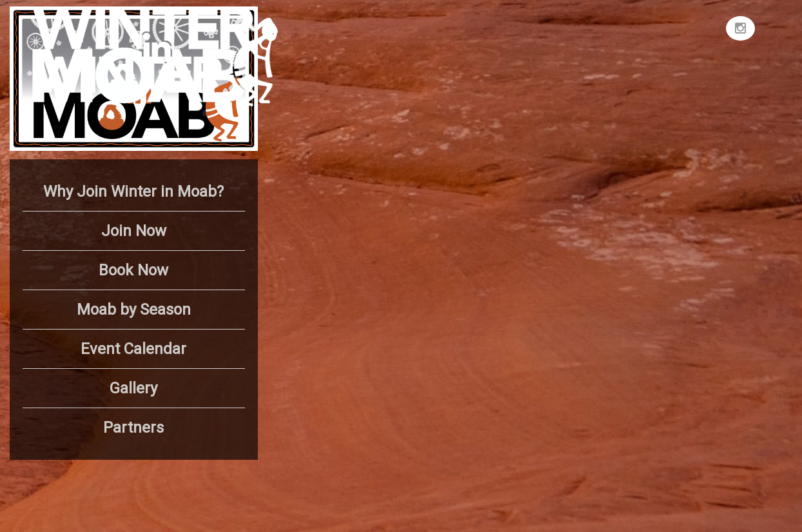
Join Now (134, 231)
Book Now (133, 270)
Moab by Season (134, 310)
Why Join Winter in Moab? (133, 192)
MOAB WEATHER (622, 55)
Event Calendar (133, 349)
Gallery (133, 388)
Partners (133, 428)
